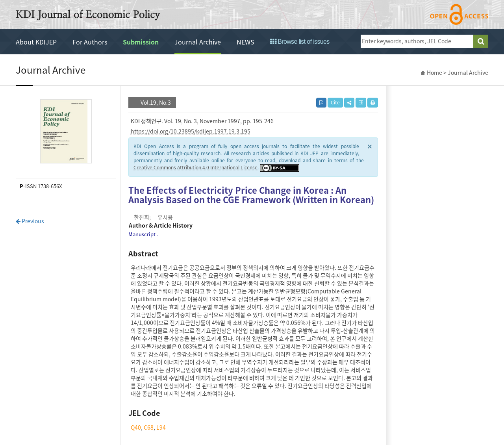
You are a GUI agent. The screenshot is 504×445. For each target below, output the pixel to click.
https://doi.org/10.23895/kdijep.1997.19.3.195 (191, 131)
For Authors (90, 42)
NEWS (246, 42)
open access (459, 14)
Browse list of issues (300, 42)
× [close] (370, 146)
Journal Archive (198, 42)
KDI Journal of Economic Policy (88, 15)
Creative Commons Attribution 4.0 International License (195, 167)
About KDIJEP (36, 42)
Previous (30, 221)
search (481, 41)
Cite (335, 102)
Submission (141, 42)
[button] (349, 103)
